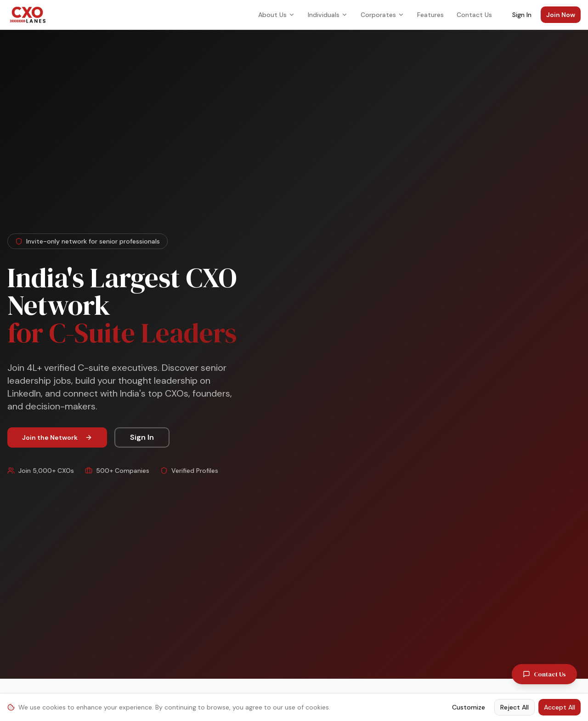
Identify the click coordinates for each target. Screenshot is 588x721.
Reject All (514, 707)
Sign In (522, 15)
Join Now (561, 15)
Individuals (328, 15)
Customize (469, 707)
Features (430, 15)
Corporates (382, 15)
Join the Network (57, 437)
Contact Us (474, 15)
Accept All (560, 707)
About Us (277, 15)
